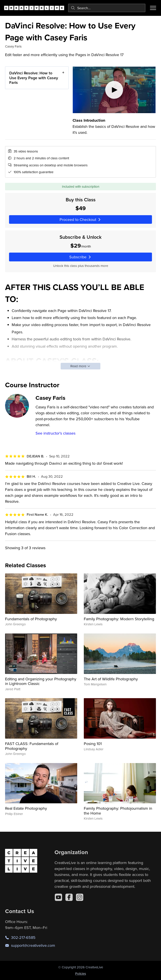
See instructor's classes (55, 433)
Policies (81, 974)
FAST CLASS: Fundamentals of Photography (32, 746)
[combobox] (107, 8)
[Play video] (114, 90)
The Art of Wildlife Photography (111, 679)
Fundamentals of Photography (31, 619)
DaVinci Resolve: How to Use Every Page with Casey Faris (34, 78)
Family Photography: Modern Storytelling (119, 619)
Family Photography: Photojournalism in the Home (118, 811)
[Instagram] (80, 897)
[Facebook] (69, 897)
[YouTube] (58, 897)
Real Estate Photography (26, 808)
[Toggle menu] (153, 8)
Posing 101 (93, 744)
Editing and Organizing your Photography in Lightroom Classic (41, 681)
